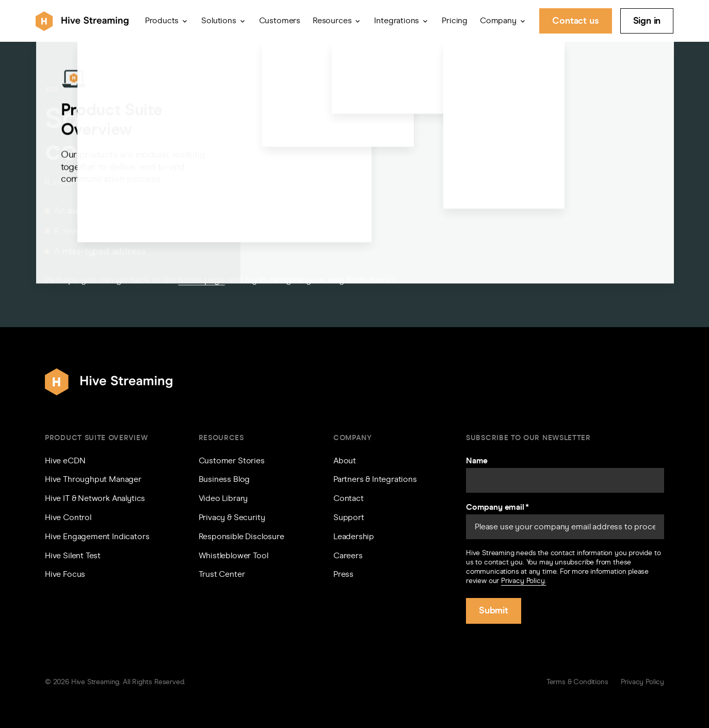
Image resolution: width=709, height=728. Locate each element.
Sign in (647, 21)
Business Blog (224, 479)
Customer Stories (232, 460)
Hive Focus (65, 574)
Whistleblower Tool (233, 555)
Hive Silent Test (73, 555)
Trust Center (222, 574)
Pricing (455, 20)
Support (349, 517)
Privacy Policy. (523, 581)
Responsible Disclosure (241, 536)
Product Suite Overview (96, 438)
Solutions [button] (219, 20)
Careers (348, 555)
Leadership (354, 536)
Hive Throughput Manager (93, 479)
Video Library (223, 498)
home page (201, 280)
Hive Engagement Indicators (97, 536)
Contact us (575, 21)
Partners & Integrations (375, 479)
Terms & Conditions (577, 682)
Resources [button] (332, 20)
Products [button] (162, 20)
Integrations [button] (397, 20)
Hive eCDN (65, 460)
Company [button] (498, 20)
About (345, 460)
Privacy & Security (232, 517)
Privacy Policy (642, 682)
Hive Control (68, 517)
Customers (280, 20)
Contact (349, 498)
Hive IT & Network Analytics (95, 498)
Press (343, 574)
